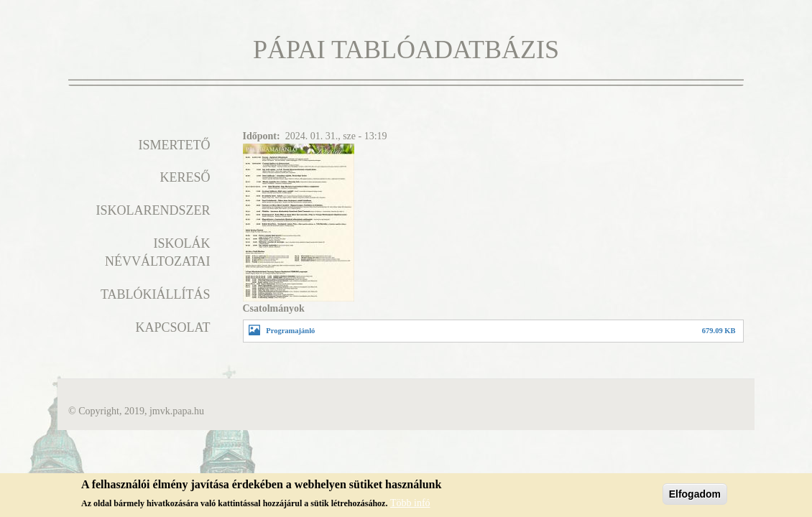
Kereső (185, 177)
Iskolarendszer (153, 210)
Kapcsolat (172, 327)
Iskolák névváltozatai (158, 253)
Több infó (410, 505)
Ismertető (175, 145)
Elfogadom (695, 496)
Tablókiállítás (156, 294)
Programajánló (290, 331)
